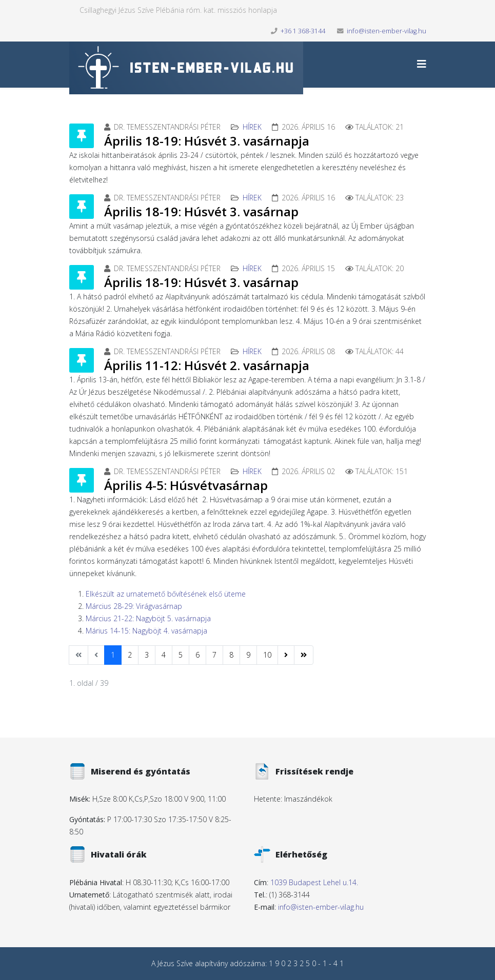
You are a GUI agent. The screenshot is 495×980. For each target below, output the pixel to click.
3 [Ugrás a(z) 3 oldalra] (147, 655)
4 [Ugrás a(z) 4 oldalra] (164, 655)
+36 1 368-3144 (303, 31)
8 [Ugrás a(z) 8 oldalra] (231, 655)
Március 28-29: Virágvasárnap (134, 606)
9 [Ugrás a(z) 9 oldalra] (248, 655)
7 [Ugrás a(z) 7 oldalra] (214, 655)
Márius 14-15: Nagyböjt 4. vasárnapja (146, 631)
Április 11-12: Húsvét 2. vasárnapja (207, 365)
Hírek (252, 127)
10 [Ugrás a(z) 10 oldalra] (267, 655)
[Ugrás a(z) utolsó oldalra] (304, 655)
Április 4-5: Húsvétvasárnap (186, 485)
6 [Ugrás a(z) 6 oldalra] (197, 655)
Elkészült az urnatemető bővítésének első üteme (166, 594)
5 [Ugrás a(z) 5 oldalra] (181, 655)
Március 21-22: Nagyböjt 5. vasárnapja (148, 618)
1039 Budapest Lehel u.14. (314, 882)
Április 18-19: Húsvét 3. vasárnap (201, 211)
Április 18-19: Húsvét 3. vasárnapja (207, 141)
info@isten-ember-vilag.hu (387, 31)
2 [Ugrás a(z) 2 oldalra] (130, 655)
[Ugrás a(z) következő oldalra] (286, 655)
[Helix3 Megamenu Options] (422, 64)
